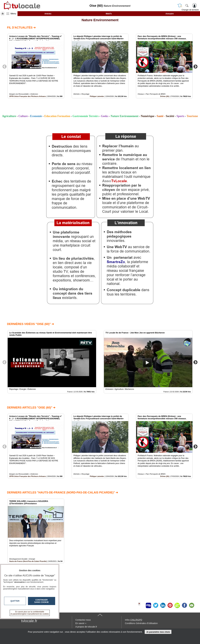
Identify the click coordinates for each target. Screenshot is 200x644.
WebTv (109, 14)
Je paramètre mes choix (158, 632)
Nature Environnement (100, 20)
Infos (134, 620)
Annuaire (170, 14)
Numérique (148, 116)
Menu (13, 14)
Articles (48, 14)
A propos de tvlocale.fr (86, 627)
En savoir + (81, 623)
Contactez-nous (83, 620)
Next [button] (195, 66)
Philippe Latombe (97, 96)
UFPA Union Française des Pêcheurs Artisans (27, 96)
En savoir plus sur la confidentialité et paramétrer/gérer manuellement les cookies (30, 613)
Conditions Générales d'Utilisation (141, 623)
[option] (36, 66)
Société (170, 116)
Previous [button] (5, 66)
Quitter (15, 601)
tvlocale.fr (29, 621)
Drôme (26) (165, 96)
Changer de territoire (190, 10)
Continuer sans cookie (42, 601)
